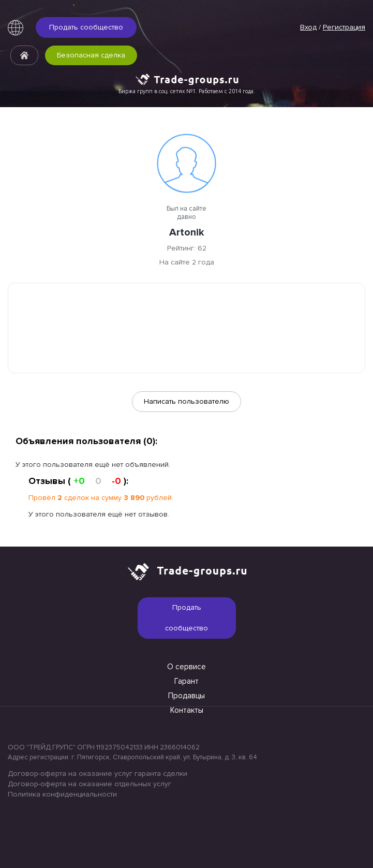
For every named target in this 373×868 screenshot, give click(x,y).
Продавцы (186, 696)
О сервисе (186, 667)
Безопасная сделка (91, 55)
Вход (308, 27)
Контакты (187, 710)
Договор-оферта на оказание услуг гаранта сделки (98, 774)
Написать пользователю (186, 401)
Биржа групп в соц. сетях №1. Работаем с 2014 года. (187, 91)
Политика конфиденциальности (62, 794)
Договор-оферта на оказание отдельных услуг (89, 784)
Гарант (186, 681)
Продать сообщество (86, 27)
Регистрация (344, 27)
